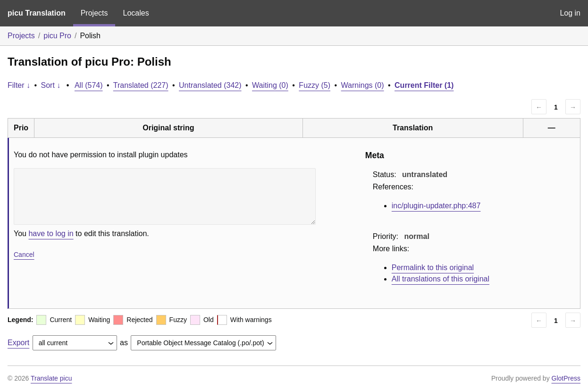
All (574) (89, 85)
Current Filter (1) (424, 85)
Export (18, 343)
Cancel (24, 255)
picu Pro (57, 36)
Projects (94, 13)
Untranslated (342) (210, 85)
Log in (570, 13)
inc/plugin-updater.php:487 (436, 206)
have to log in (51, 234)
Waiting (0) (270, 85)
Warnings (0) (363, 85)
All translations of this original (441, 279)
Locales (136, 13)
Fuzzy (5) (315, 85)
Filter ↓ (19, 85)
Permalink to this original (433, 268)
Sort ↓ (51, 85)
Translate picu (51, 378)
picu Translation (37, 13)
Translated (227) (141, 85)
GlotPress (566, 378)
